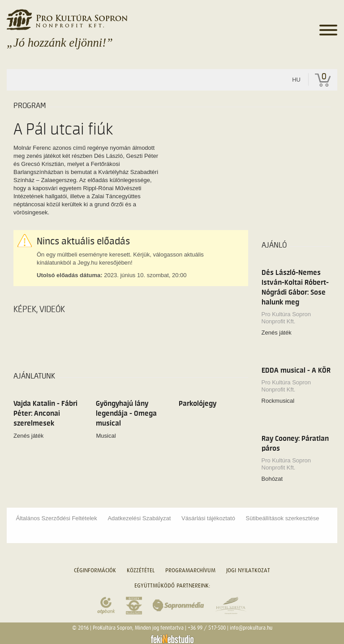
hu (296, 80)
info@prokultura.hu (251, 628)
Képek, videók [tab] (39, 309)
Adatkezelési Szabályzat (139, 518)
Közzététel (141, 570)
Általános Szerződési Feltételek (56, 518)
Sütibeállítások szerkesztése (283, 518)
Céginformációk (95, 570)
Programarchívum (190, 570)
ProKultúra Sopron (112, 628)
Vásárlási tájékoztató (208, 518)
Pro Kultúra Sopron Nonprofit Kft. (286, 318)
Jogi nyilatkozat (248, 570)
